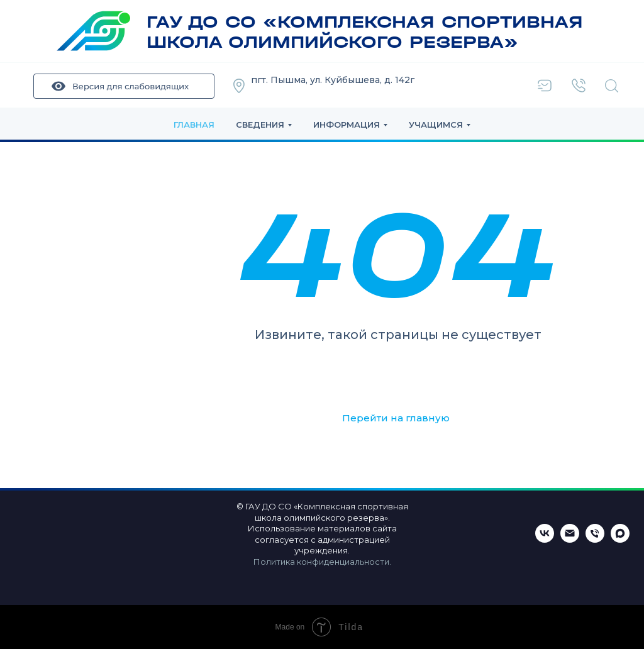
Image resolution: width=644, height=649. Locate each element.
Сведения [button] (260, 125)
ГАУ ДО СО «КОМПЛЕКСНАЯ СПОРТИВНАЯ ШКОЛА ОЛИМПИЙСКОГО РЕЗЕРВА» (365, 32)
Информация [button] (347, 125)
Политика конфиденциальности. (322, 562)
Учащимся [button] (436, 125)
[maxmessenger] (620, 539)
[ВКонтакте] (545, 539)
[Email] (570, 539)
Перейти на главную (396, 418)
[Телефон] (595, 539)
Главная (194, 125)
